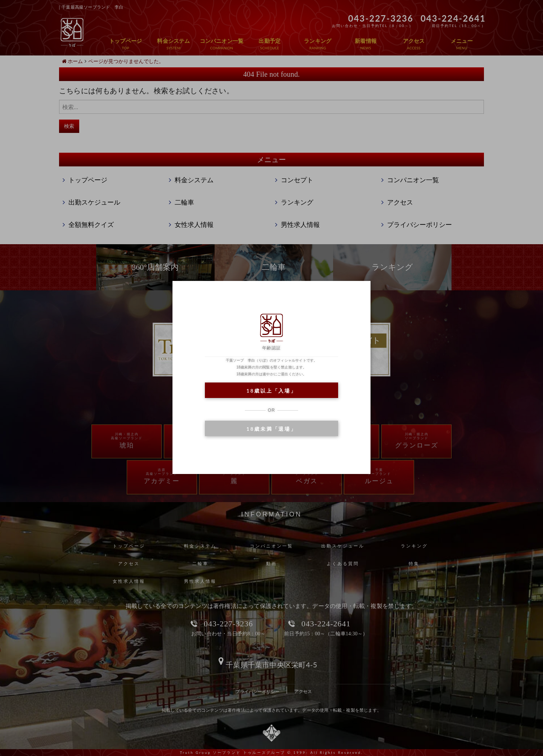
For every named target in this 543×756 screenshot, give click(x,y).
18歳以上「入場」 (271, 391)
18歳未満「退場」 (271, 429)
